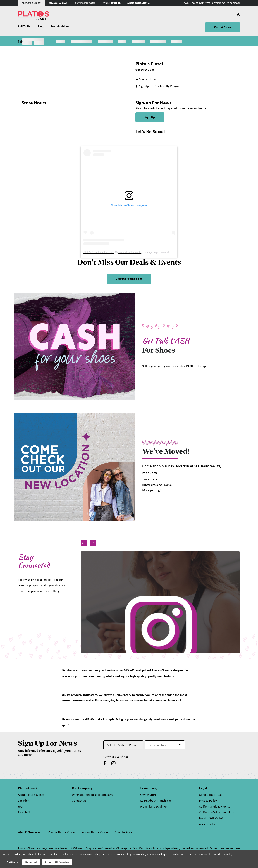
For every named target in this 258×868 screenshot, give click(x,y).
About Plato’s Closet (95, 833)
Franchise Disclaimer (154, 807)
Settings (12, 862)
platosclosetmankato (130, 252)
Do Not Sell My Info (212, 819)
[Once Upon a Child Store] (58, 3)
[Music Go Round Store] (139, 3)
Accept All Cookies (57, 862)
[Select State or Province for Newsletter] (123, 745)
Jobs (21, 807)
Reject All (31, 862)
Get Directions (145, 70)
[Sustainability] (60, 27)
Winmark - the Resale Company (92, 795)
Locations (24, 801)
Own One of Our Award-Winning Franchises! (211, 3)
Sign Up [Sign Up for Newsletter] (150, 117)
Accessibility (207, 824)
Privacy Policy (208, 801)
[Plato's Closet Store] (31, 3)
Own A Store (223, 27)
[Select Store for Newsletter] (165, 745)
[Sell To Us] (26, 27)
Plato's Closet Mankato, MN (99, 252)
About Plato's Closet (31, 795)
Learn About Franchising (156, 801)
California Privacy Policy (215, 807)
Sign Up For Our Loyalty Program (160, 86)
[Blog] (41, 27)
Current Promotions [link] (129, 279)
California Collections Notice (218, 813)
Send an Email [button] (148, 79)
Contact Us (79, 801)
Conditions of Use (211, 795)
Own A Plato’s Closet (62, 833)
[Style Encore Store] (112, 3)
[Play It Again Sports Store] (85, 3)
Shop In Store (27, 813)
